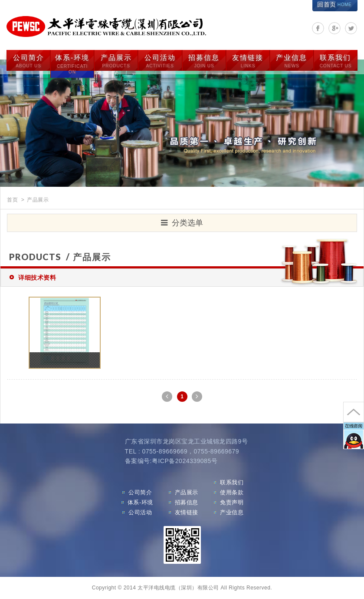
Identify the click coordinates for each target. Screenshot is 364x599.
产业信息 (292, 61)
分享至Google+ (334, 28)
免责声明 (232, 502)
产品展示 (116, 61)
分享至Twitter (351, 28)
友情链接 (248, 61)
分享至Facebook (318, 28)
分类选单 (182, 223)
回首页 (334, 4)
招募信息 (204, 61)
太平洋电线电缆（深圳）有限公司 (106, 27)
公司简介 (29, 61)
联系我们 (336, 61)
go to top (354, 412)
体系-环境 (72, 65)
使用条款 (232, 492)
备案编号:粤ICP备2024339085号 (171, 461)
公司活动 (160, 61)
